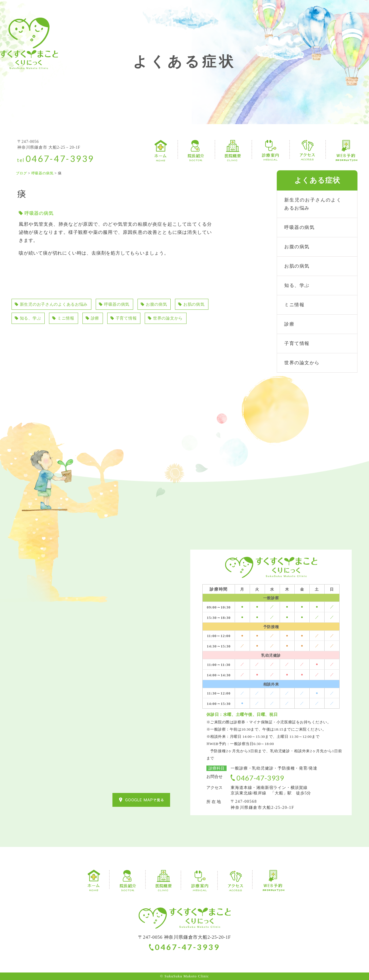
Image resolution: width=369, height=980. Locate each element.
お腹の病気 (170, 305)
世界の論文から (34, 335)
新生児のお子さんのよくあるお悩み (56, 305)
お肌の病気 (30, 320)
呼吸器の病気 (39, 213)
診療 (141, 320)
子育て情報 (175, 320)
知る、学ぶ (71, 320)
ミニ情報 (110, 320)
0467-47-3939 (60, 158)
